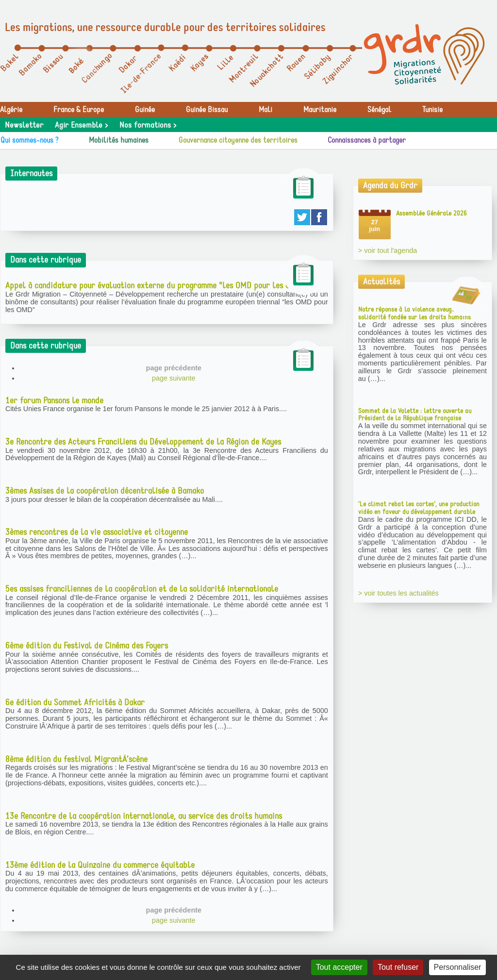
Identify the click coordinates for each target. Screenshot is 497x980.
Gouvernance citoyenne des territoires (238, 140)
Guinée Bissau (207, 110)
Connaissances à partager (367, 140)
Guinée (145, 110)
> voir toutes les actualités (398, 593)
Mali (265, 110)
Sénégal (379, 110)
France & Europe (79, 110)
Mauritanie (320, 110)
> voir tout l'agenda (388, 250)
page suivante (174, 378)
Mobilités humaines (119, 140)
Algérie (11, 110)
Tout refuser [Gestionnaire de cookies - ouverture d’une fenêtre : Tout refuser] (398, 967)
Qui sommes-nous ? (30, 140)
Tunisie (432, 110)
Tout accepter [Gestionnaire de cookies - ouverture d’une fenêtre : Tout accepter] (339, 967)
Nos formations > (148, 125)
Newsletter (24, 125)
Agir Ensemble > (81, 125)
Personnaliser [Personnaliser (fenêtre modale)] (458, 967)
